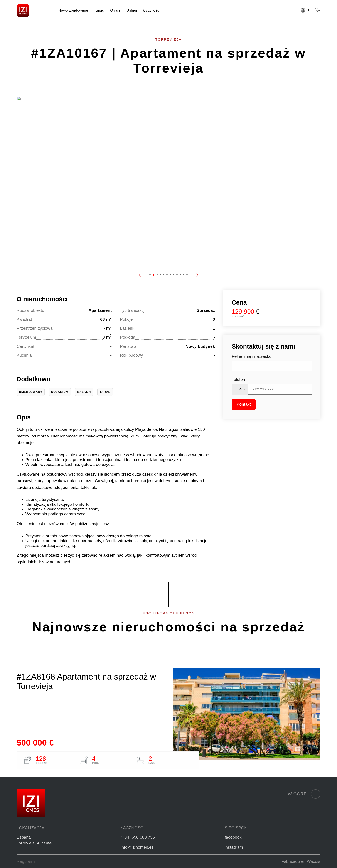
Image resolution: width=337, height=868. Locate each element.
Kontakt (244, 404)
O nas (115, 10)
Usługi (132, 10)
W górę (304, 794)
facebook (233, 837)
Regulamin (27, 861)
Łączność (151, 10)
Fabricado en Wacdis (301, 861)
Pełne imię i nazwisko (252, 356)
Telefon (238, 379)
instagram (234, 847)
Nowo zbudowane (73, 10)
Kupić (99, 10)
